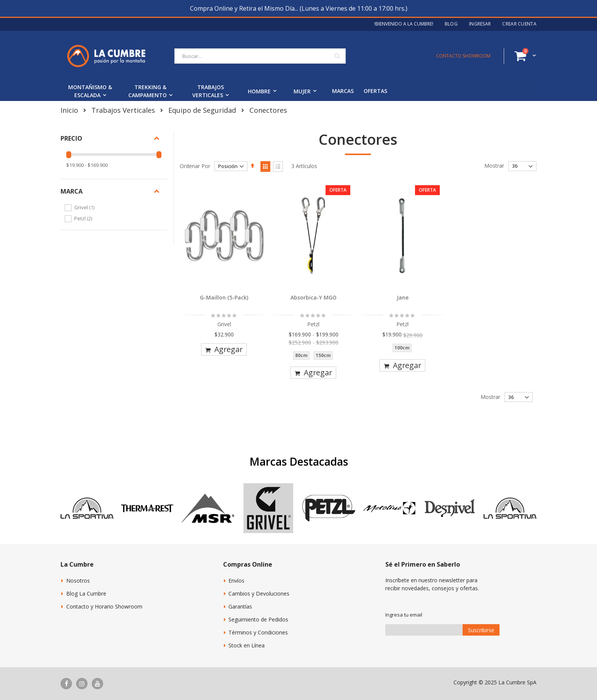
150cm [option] (323, 355)
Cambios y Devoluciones (259, 593)
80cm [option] (301, 355)
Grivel (85, 207)
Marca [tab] (72, 191)
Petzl (84, 218)
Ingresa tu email (404, 615)
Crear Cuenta (519, 24)
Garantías (240, 606)
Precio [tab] (71, 138)
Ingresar (480, 24)
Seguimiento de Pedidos (258, 619)
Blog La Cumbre (86, 593)
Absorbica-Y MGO (314, 297)
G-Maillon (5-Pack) (224, 297)
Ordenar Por (195, 166)
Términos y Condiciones (258, 632)
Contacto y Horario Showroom (104, 606)
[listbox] (313, 357)
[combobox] (260, 56)
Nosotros (78, 581)
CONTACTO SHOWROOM (463, 56)
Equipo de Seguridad (202, 110)
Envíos (236, 581)
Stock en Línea (247, 645)
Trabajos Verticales (123, 110)
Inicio (69, 110)
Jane (403, 297)
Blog (451, 24)
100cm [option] (402, 348)
